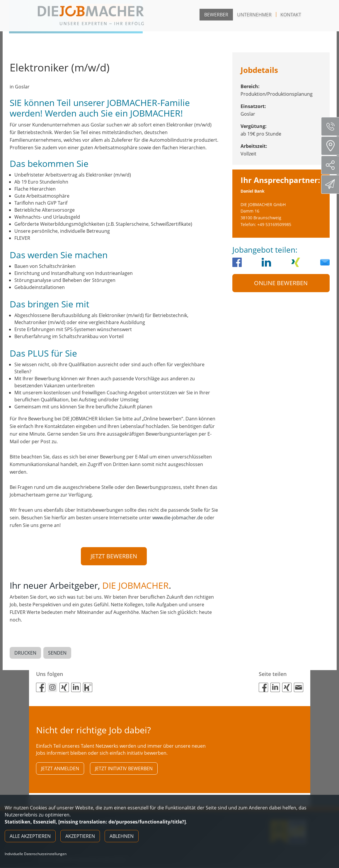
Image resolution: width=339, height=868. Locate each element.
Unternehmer (254, 15)
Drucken (25, 653)
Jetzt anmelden (60, 769)
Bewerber (216, 15)
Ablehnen (122, 836)
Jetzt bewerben (114, 556)
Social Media (332, 165)
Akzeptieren (80, 836)
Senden (57, 653)
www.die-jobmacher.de (178, 518)
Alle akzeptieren (30, 836)
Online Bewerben (281, 283)
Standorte (332, 146)
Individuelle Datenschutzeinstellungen (36, 854)
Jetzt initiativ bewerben (124, 769)
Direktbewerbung (331, 184)
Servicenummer (332, 126)
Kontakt (291, 15)
